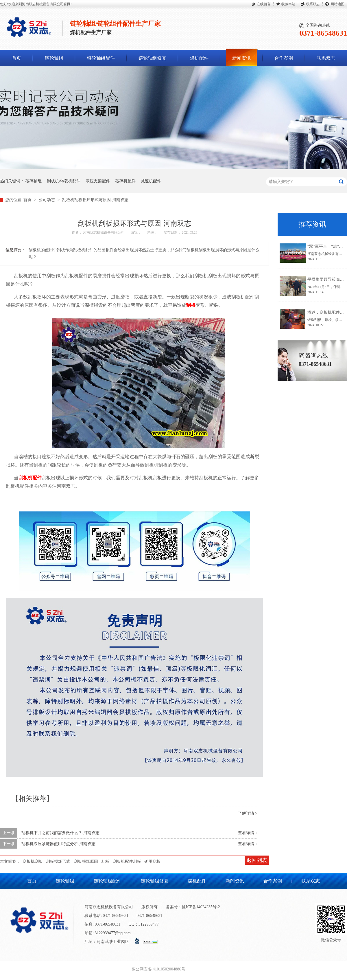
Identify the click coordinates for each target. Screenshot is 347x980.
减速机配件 (151, 181)
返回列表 (257, 860)
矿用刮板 (152, 861)
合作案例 (284, 58)
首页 (16, 58)
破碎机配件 (125, 181)
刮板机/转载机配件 (64, 181)
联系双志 (313, 4)
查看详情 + (248, 833)
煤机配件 (199, 58)
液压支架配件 (98, 181)
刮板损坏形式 (58, 861)
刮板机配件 (30, 478)
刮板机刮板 (33, 861)
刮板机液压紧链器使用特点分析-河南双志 (59, 844)
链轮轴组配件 (101, 58)
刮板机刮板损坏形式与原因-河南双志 (95, 200)
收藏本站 (288, 4)
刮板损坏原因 (86, 861)
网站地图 (337, 4)
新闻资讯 (241, 58)
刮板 (191, 305)
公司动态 (47, 200)
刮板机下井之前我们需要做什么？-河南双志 (61, 833)
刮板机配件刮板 (127, 861)
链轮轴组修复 (152, 58)
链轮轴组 (54, 58)
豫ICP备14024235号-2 (201, 907)
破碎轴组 (34, 181)
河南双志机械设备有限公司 (104, 232)
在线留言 (264, 4)
